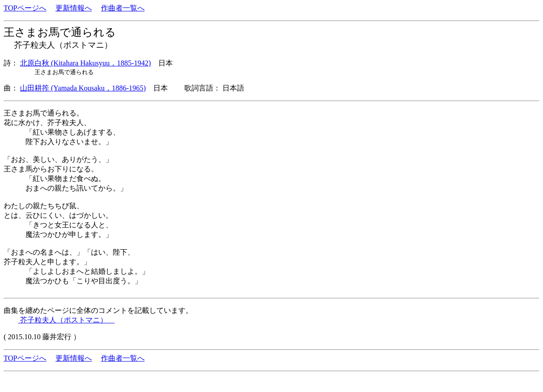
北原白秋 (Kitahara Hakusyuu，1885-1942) (85, 63)
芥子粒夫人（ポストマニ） (66, 320)
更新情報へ (74, 8)
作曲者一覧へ (123, 8)
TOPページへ (25, 8)
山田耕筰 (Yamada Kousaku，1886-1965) (83, 88)
